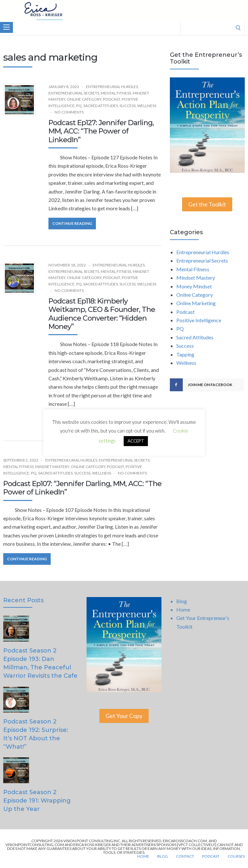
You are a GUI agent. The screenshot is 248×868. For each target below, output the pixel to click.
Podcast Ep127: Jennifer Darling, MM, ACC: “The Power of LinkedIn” (101, 131)
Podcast (112, 99)
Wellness (147, 106)
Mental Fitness (116, 93)
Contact (185, 856)
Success (128, 106)
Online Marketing (196, 303)
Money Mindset (194, 286)
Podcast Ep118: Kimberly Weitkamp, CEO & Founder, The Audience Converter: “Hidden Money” (102, 314)
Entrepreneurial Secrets (74, 93)
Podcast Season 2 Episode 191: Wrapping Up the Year (37, 801)
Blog (182, 601)
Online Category (84, 99)
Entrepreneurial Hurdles (112, 87)
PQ (79, 106)
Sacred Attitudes (101, 106)
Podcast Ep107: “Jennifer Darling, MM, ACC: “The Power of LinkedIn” (82, 488)
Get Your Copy (124, 716)
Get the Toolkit (207, 204)
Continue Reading (72, 223)
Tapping (185, 354)
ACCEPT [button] (136, 441)
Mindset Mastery (52, 467)
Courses (236, 856)
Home (183, 609)
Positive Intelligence (199, 320)
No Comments (69, 112)
